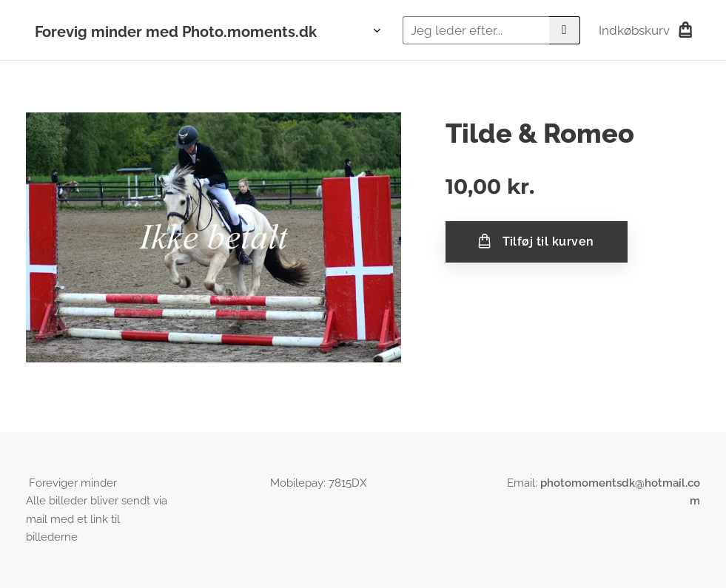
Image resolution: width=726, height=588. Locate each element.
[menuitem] (372, 30)
